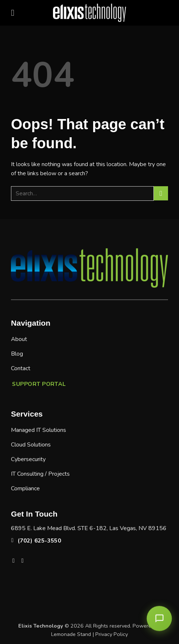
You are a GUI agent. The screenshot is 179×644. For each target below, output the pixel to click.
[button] (15, 13)
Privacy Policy (112, 634)
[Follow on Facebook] (15, 560)
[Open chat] (159, 618)
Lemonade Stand (71, 634)
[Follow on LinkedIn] (24, 560)
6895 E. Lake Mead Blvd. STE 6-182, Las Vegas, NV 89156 (89, 528)
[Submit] (161, 193)
